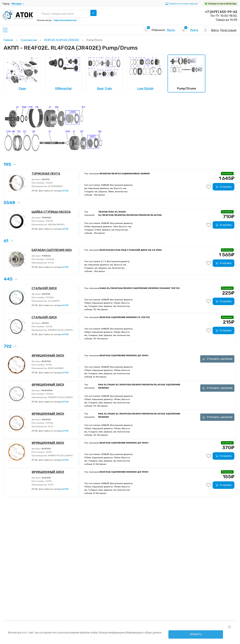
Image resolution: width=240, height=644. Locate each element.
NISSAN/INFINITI (56, 224)
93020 (49, 183)
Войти (215, 30)
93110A (49, 394)
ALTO (50, 426)
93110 (48, 365)
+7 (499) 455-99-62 (221, 12)
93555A (50, 259)
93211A (49, 221)
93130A (49, 297)
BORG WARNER (56, 368)
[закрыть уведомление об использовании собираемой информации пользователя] (229, 627)
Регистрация (228, 30)
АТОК (65, 191)
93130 (49, 327)
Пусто (171, 30)
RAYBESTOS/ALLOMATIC (60, 330)
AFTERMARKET (55, 186)
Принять (196, 634)
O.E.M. (51, 263)
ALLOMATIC (54, 301)
